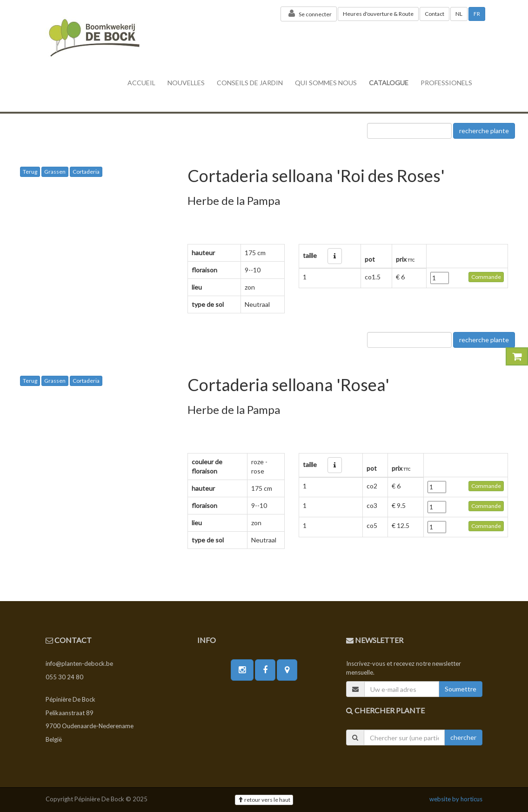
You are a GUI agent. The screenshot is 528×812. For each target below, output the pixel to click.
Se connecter (309, 14)
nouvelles (186, 83)
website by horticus (456, 799)
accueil (141, 83)
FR (477, 14)
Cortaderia (86, 172)
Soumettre (461, 689)
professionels (446, 83)
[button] (335, 256)
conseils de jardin (250, 83)
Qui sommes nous (326, 83)
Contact (434, 14)
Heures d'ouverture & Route (378, 14)
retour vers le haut (264, 800)
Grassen (55, 172)
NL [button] (459, 14)
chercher (463, 737)
